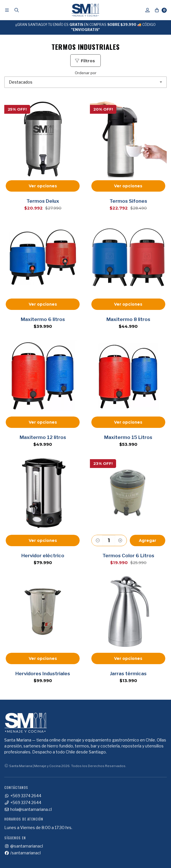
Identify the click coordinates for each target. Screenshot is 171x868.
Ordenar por (86, 79)
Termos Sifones (128, 201)
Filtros (85, 61)
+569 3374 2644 (23, 796)
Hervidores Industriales (43, 674)
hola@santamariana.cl (28, 809)
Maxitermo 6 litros (43, 319)
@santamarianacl (24, 846)
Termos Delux (43, 201)
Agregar (148, 540)
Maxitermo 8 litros (128, 319)
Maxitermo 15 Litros (128, 437)
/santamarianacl (22, 853)
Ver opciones (43, 186)
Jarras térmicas (128, 674)
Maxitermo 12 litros (43, 437)
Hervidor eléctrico (43, 556)
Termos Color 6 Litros (128, 556)
